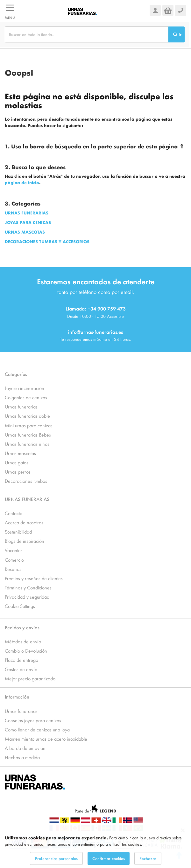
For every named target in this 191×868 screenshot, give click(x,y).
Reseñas (13, 569)
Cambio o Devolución (26, 651)
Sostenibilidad (18, 531)
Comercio (14, 560)
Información (17, 696)
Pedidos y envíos (22, 627)
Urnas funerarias (21, 406)
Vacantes (14, 550)
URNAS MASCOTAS (25, 232)
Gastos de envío (21, 669)
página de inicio (22, 182)
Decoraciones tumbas (26, 481)
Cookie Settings (20, 606)
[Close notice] (183, 838)
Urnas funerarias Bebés (28, 434)
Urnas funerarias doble (27, 416)
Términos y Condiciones (28, 587)
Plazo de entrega (21, 660)
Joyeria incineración (25, 388)
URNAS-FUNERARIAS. (28, 499)
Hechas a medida (22, 757)
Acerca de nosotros (24, 522)
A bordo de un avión (25, 748)
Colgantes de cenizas (26, 397)
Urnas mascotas (20, 453)
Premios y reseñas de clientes (34, 578)
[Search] (177, 34)
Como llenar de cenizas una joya (37, 729)
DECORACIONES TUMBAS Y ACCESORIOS (47, 241)
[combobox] (87, 34)
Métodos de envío (23, 641)
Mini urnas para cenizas (29, 425)
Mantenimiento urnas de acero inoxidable (46, 739)
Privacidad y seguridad (27, 597)
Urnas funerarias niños (27, 444)
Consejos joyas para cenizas (33, 720)
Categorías (16, 374)
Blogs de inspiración (25, 541)
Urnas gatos (17, 462)
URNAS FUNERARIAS (27, 213)
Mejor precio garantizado (30, 678)
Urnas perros (18, 471)
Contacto (14, 513)
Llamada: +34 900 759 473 (96, 308)
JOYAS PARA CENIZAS (28, 222)
